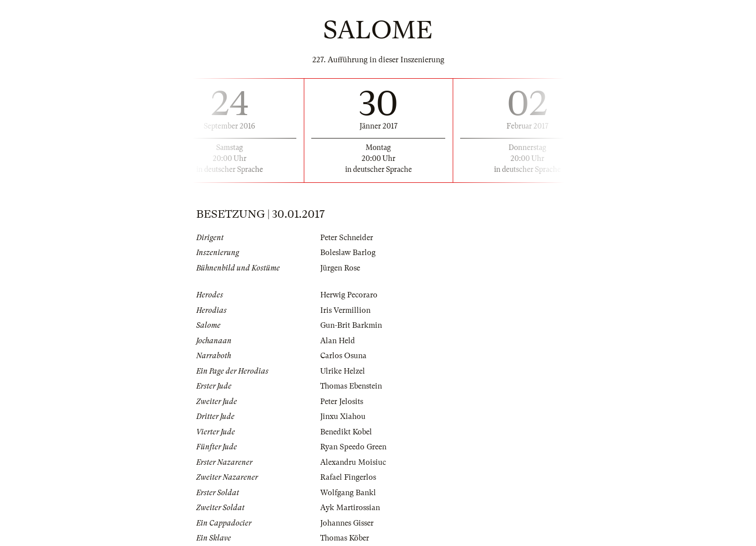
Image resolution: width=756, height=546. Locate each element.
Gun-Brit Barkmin (351, 325)
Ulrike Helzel (343, 371)
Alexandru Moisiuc (353, 462)
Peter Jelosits (342, 402)
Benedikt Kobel (346, 432)
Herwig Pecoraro (349, 295)
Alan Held (338, 341)
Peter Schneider (347, 238)
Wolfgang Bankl (348, 493)
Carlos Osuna (343, 356)
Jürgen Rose (340, 268)
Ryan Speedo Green (353, 447)
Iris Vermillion (345, 310)
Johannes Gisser (347, 523)
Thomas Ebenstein (351, 386)
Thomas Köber (345, 538)
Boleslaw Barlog (348, 253)
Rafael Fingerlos (348, 477)
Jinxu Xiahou (343, 416)
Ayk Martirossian (350, 508)
